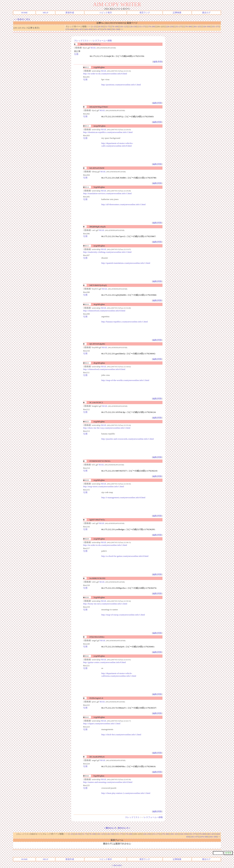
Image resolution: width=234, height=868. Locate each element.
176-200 (151, 26)
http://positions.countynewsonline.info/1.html (121, 85)
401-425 (79, 29)
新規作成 (70, 13)
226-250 (170, 26)
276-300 (188, 26)
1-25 (94, 26)
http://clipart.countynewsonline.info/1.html (102, 723)
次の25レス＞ (124, 828)
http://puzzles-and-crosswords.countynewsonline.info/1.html (128, 439)
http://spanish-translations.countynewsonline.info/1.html (126, 263)
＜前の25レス (110, 828)
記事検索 (177, 13)
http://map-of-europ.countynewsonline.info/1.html (123, 615)
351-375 (216, 26)
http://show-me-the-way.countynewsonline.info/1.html (107, 428)
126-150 (133, 26)
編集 (155, 62)
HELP (45, 13)
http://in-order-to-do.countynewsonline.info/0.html (105, 74)
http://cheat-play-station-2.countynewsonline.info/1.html (126, 793)
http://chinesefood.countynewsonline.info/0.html (104, 311)
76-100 (115, 26)
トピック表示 (106, 13)
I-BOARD (117, 865)
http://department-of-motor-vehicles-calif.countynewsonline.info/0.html (117, 145)
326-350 (206, 26)
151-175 (142, 26)
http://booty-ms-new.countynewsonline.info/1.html (105, 604)
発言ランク (145, 13)
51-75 (107, 26)
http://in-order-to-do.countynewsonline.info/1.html (105, 545)
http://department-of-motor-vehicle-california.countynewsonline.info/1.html (119, 675)
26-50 (100, 26)
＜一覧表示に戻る (22, 19)
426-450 (88, 29)
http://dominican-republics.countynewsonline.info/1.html (108, 132)
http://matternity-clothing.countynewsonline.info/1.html (107, 252)
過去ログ (206, 13)
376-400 (70, 29)
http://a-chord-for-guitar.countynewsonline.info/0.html (125, 556)
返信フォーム (117, 840)
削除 (160, 62)
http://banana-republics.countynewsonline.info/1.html (125, 322)
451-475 (97, 29)
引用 (76, 54)
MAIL (93, 48)
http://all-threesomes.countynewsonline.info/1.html (123, 204)
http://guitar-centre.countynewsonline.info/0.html (105, 662)
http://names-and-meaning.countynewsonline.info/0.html (108, 782)
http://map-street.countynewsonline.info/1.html (104, 486)
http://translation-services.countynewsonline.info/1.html (107, 193)
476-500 (107, 29)
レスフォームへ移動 (102, 41)
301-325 (197, 26)
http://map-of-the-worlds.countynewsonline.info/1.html (125, 380)
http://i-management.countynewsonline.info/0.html (123, 497)
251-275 (179, 26)
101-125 (124, 26)
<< (89, 26)
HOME (24, 13)
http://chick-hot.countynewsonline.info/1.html (121, 735)
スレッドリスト (81, 41)
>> (122, 29)
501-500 (116, 29)
